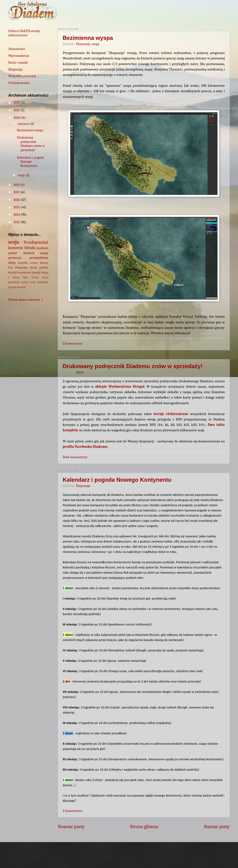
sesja (14, 242)
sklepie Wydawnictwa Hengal (120, 387)
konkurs (42, 248)
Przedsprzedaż (36, 242)
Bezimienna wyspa (88, 38)
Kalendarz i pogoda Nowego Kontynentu (117, 480)
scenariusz (24, 272)
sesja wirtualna (39, 282)
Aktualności (17, 49)
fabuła (30, 248)
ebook (33, 267)
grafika (44, 267)
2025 (17, 103)
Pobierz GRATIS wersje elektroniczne (24, 33)
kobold (13, 272)
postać (13, 253)
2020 (17, 118)
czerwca (24, 124)
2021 (17, 110)
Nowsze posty (71, 827)
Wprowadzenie (19, 56)
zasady (36, 272)
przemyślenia (39, 258)
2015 (17, 207)
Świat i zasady (18, 63)
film (25, 277)
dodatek (29, 253)
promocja (15, 258)
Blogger (186, 858)
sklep (80, 372)
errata (34, 263)
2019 (17, 185)
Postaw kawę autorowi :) (26, 300)
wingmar (136, 858)
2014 (17, 215)
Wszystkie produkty (22, 76)
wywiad (21, 287)
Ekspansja (83, 44)
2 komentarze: (73, 343)
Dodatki (23, 263)
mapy (96, 44)
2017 (17, 192)
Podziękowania (19, 83)
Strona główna (144, 827)
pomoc (25, 282)
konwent (16, 248)
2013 (17, 222)
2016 (17, 200)
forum (35, 277)
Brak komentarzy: (75, 457)
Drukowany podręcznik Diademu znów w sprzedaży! (133, 366)
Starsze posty (217, 827)
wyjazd (12, 287)
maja (22, 175)
